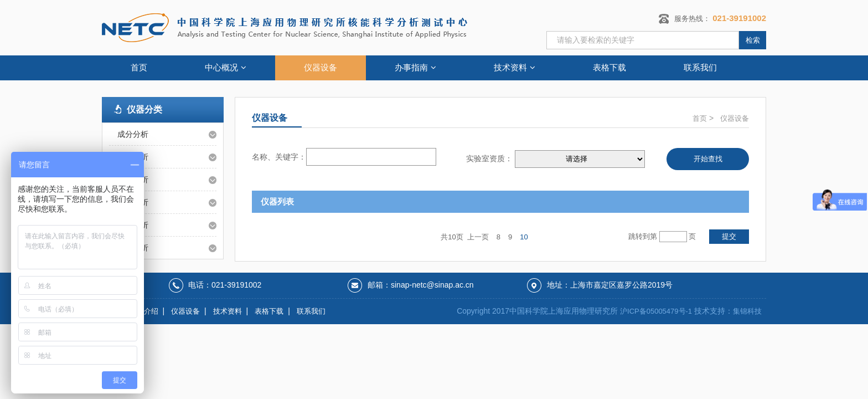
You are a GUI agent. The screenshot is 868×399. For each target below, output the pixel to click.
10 (524, 237)
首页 (139, 67)
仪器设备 (321, 67)
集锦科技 (747, 311)
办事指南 (415, 67)
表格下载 (609, 67)
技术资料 (515, 67)
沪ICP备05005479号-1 (656, 311)
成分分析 (133, 134)
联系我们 (700, 67)
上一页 (478, 237)
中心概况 (226, 67)
